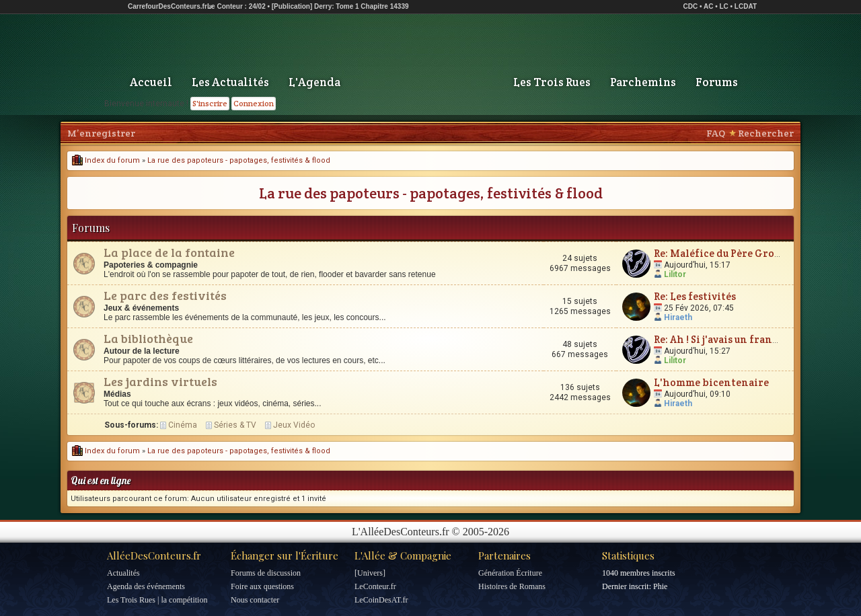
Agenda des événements (146, 586)
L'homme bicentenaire (711, 382)
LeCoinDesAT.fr (381, 600)
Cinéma (183, 425)
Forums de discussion (266, 573)
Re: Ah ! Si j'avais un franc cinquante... (747, 339)
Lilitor (675, 274)
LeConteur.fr (375, 586)
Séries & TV (235, 425)
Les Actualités (230, 82)
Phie (660, 586)
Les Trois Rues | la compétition (157, 600)
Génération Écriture (510, 573)
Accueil (151, 82)
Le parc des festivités (165, 295)
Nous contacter (255, 600)
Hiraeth (678, 317)
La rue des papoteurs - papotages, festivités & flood (239, 160)
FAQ (716, 133)
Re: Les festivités (695, 296)
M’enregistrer (101, 133)
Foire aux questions (262, 586)
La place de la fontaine (169, 252)
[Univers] (370, 573)
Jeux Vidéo (294, 425)
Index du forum (106, 160)
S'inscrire (210, 103)
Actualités (123, 573)
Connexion (254, 103)
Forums (717, 82)
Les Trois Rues (552, 82)
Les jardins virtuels (160, 381)
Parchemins (643, 82)
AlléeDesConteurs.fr (154, 555)
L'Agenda (314, 82)
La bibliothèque (148, 338)
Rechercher (766, 133)
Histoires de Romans (512, 586)
